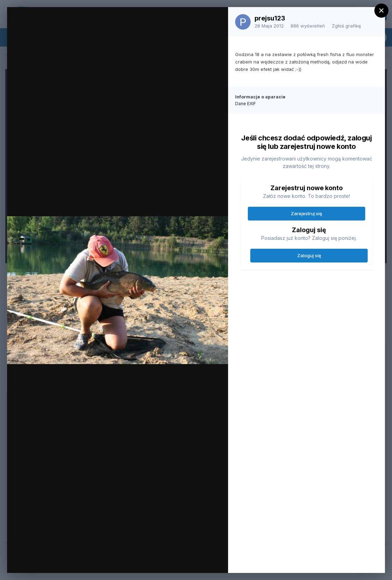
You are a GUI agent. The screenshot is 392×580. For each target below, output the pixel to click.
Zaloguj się (309, 255)
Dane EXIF (246, 104)
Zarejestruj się (307, 213)
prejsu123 (270, 18)
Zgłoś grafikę (346, 26)
